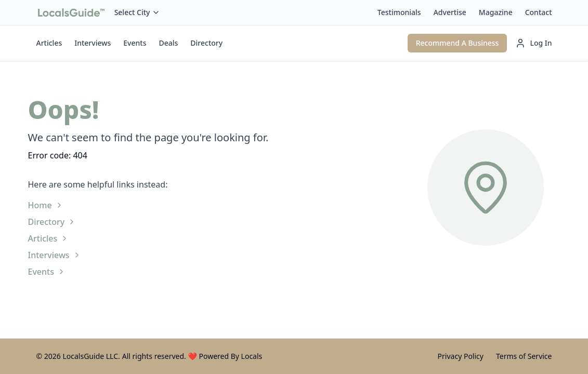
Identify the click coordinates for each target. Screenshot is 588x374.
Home (46, 205)
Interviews (93, 43)
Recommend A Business (458, 43)
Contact (539, 12)
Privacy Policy (461, 356)
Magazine (496, 12)
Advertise (450, 12)
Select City (138, 12)
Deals (168, 43)
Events (135, 43)
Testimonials (399, 12)
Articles (49, 43)
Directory (206, 43)
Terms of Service (524, 356)
